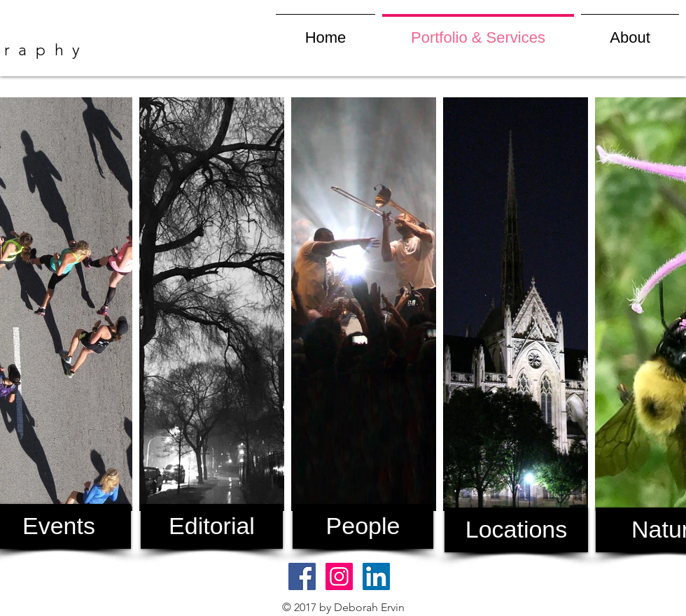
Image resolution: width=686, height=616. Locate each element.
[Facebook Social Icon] (302, 576)
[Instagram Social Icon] (339, 576)
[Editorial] (212, 526)
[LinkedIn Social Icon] (376, 576)
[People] (363, 526)
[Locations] (516, 530)
